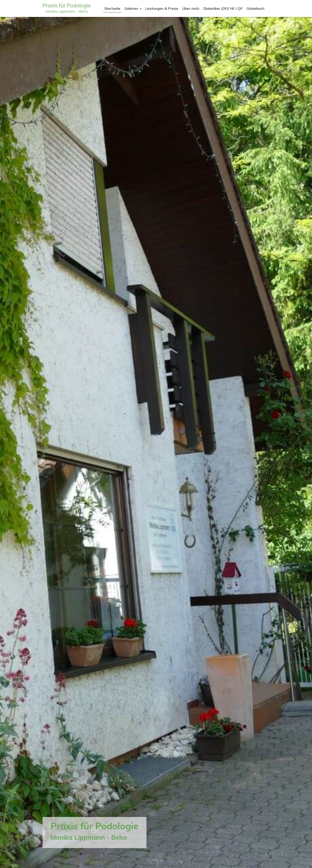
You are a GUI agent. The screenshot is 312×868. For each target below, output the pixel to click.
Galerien (133, 8)
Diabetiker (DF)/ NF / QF (223, 8)
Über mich (191, 8)
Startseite (112, 8)
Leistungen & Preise (162, 8)
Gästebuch (255, 8)
